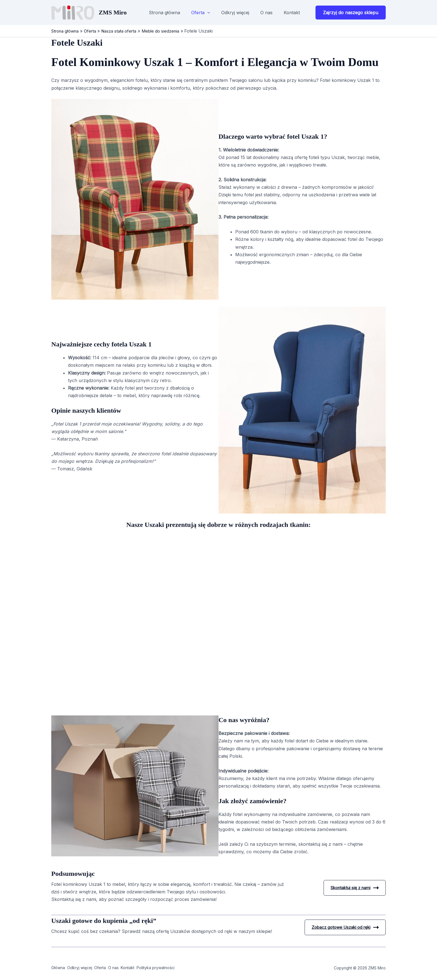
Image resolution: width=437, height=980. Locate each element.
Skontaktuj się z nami (352, 888)
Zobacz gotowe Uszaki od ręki (342, 927)
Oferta (201, 13)
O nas (266, 13)
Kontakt (292, 13)
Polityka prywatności (191, 968)
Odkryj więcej (235, 13)
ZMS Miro (113, 12)
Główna (59, 968)
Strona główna (164, 13)
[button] (207, 13)
